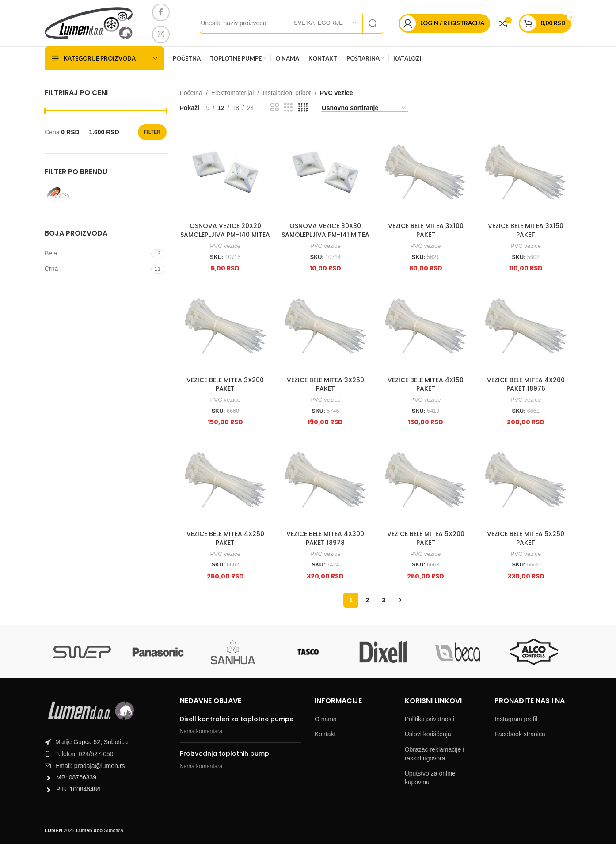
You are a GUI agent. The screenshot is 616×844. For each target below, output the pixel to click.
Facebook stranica (520, 734)
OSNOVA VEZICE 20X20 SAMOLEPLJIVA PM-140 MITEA (225, 230)
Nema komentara (201, 731)
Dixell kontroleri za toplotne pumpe (237, 719)
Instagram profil (516, 719)
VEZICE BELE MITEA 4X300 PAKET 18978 (325, 538)
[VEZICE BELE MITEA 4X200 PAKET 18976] (526, 326)
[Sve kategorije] (325, 23)
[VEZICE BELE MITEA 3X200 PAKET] (226, 326)
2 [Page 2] (367, 600)
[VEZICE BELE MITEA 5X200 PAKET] (426, 480)
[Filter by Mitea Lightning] (73, 193)
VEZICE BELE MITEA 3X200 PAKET (225, 384)
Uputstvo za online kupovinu (430, 778)
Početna (191, 93)
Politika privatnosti (430, 719)
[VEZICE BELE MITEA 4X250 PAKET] (226, 480)
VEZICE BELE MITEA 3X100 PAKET (426, 230)
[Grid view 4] (303, 108)
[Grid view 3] (288, 108)
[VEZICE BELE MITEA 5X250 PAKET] (526, 480)
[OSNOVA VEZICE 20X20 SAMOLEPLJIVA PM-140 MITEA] (226, 173)
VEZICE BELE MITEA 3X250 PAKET (325, 384)
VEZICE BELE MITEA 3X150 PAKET (526, 230)
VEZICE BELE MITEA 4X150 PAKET (426, 384)
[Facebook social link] (161, 12)
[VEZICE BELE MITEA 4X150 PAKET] (426, 326)
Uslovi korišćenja (428, 734)
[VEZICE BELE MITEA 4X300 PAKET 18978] (325, 480)
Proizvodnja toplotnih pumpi (225, 753)
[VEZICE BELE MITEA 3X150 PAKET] (526, 173)
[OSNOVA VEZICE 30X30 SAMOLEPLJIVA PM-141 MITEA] (325, 173)
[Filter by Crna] (97, 269)
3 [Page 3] (384, 600)
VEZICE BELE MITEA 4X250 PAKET (225, 538)
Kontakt (325, 734)
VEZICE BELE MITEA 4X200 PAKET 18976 (526, 384)
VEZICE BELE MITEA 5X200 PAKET (426, 538)
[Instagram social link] (161, 34)
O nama (326, 719)
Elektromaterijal (232, 93)
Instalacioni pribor (287, 93)
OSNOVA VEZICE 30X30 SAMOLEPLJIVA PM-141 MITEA (325, 230)
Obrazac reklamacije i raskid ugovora (435, 754)
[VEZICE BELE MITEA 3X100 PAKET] (426, 173)
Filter (152, 132)
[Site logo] (89, 23)
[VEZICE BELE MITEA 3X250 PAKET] (325, 326)
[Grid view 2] (275, 108)
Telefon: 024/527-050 (84, 754)
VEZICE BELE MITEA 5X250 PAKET (526, 538)
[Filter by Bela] (97, 254)
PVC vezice (225, 246)
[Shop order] (364, 108)
